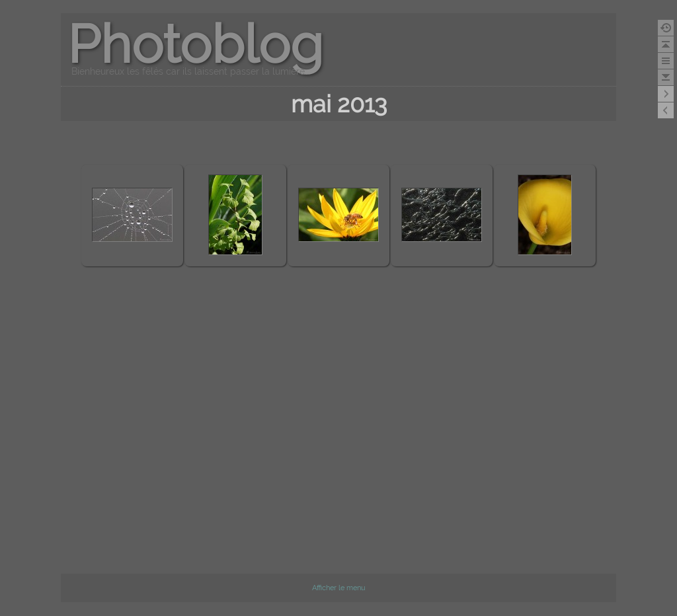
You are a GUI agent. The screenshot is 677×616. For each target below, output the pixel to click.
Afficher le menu (339, 588)
